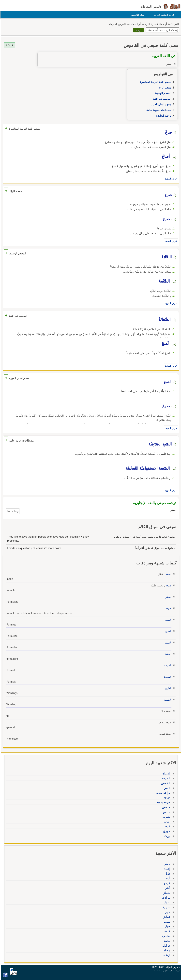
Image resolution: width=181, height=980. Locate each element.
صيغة (168, 574)
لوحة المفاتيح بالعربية (163, 15)
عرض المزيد (170, 179)
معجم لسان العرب (160, 104)
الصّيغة (167, 700)
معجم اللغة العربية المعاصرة (155, 82)
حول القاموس (137, 15)
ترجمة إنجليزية (163, 116)
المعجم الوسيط (162, 93)
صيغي (168, 597)
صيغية (168, 654)
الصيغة (167, 665)
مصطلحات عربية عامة (158, 110)
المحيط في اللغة (162, 99)
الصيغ (168, 620)
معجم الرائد (164, 88)
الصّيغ (168, 688)
